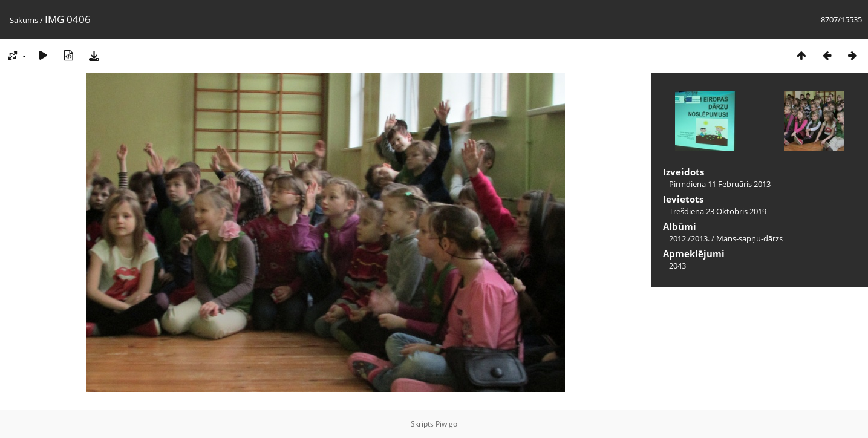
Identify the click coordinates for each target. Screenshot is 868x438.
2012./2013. (689, 238)
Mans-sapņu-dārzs (749, 238)
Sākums (24, 20)
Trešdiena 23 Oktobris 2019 (718, 211)
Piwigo (446, 424)
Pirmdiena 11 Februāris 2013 (720, 184)
